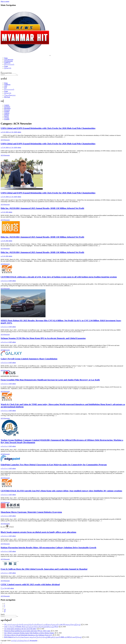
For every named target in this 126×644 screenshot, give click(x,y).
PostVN (6, 116)
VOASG (7, 118)
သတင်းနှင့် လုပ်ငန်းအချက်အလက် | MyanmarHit (24, 641)
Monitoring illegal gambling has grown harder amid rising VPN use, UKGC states (27, 631)
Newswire (7, 110)
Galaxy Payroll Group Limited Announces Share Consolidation (29, 359)
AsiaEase (7, 113)
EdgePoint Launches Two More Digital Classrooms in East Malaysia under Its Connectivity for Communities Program (54, 465)
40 (5, 610)
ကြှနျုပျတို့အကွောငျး (10, 95)
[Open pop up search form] (1, 72)
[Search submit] (17, 75)
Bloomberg (7, 108)
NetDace (7, 115)
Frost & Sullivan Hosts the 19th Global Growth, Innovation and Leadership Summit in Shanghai (44, 569)
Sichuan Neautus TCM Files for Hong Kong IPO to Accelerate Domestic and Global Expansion (43, 338)
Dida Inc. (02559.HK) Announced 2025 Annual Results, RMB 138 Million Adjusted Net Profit (42, 208)
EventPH (7, 119)
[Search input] (8, 75)
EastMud (7, 111)
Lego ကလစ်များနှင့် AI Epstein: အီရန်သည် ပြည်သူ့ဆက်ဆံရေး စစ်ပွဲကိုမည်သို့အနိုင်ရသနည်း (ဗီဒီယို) (31, 627)
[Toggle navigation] (50, 55)
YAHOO (7, 105)
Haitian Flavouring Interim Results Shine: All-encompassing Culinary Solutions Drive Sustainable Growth (48, 548)
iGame (6, 66)
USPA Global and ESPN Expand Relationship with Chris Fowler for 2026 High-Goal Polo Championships (48, 128)
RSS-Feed (7, 97)
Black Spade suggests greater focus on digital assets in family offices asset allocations (38, 532)
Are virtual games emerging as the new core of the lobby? (20, 629)
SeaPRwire (7, 63)
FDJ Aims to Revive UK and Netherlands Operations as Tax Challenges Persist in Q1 (28, 635)
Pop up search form (6, 73)
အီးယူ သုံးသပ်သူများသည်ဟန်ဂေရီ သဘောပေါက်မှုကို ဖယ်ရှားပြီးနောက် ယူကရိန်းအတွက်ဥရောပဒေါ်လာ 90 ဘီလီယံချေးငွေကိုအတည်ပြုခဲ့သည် (42, 625)
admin (19, 132)
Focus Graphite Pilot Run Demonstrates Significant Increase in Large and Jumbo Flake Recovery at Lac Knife (50, 380)
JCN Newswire (8, 61)
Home (6, 58)
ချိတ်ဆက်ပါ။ (8, 68)
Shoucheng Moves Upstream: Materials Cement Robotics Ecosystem (31, 512)
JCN (5, 88)
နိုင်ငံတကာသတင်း (9, 64)
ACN (6, 86)
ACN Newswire (9, 60)
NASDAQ (7, 107)
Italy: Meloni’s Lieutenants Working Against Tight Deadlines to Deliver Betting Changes (29, 633)
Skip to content (5, 1)
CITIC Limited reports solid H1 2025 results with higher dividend (30, 584)
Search (3, 614)
